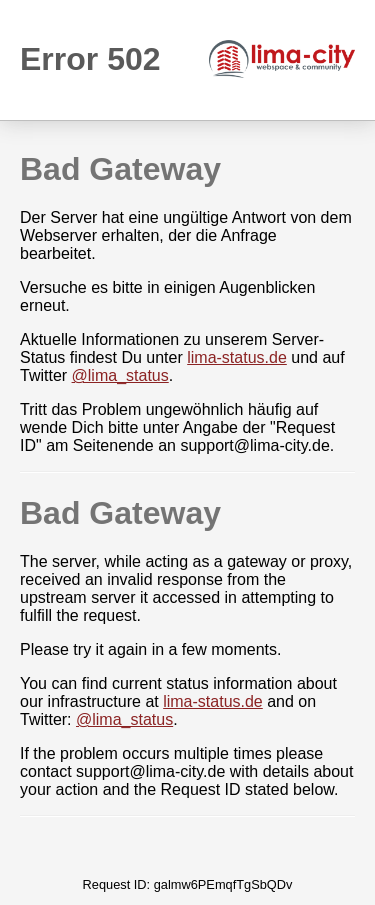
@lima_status (120, 375)
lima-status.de (237, 357)
